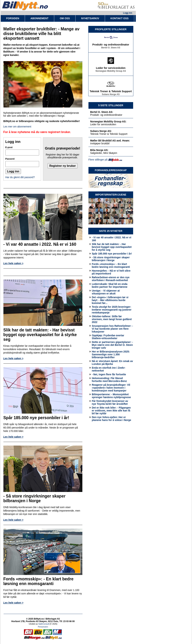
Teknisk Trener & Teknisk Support (111, 92)
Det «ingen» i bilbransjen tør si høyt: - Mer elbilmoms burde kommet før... (110, 300)
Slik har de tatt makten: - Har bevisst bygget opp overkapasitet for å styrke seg (112, 247)
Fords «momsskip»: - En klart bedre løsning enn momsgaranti (111, 265)
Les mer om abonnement (17, 127)
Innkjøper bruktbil (100, 143)
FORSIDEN (13, 18)
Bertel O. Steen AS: (102, 112)
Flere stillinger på (98, 160)
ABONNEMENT (39, 18)
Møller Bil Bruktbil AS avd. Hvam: (110, 141)
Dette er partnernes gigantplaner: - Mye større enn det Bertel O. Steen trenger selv (113, 345)
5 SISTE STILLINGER (111, 105)
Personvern (43, 627)
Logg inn (128, 13)
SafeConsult (44, 624)
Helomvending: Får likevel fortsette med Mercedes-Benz (109, 380)
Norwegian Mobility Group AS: (108, 122)
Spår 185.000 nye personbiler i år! (112, 254)
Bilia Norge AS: (99, 150)
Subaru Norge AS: (101, 131)
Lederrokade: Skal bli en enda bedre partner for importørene (110, 285)
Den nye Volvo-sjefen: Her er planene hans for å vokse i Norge (112, 419)
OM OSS (65, 18)
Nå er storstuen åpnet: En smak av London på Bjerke (113, 363)
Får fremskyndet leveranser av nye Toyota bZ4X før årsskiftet (110, 402)
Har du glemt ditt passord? (20, 177)
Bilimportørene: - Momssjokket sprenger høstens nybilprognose (111, 396)
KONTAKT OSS (120, 18)
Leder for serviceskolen (111, 68)
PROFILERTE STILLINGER (111, 29)
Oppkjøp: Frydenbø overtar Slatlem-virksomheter (108, 337)
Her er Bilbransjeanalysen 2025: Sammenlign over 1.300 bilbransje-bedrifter (111, 354)
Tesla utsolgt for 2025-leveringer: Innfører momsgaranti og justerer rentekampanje (112, 310)
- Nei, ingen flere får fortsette (109, 374)
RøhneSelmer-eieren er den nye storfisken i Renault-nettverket (111, 279)
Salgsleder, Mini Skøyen (104, 153)
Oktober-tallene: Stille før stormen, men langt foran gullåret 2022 (112, 319)
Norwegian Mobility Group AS (111, 72)
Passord (10, 159)
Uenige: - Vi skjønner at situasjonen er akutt (106, 292)
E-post (9, 147)
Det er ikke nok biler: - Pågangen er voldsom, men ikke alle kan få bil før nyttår (111, 411)
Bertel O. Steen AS (111, 48)
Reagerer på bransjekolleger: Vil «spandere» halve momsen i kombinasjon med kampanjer (111, 388)
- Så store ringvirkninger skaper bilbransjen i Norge (111, 259)
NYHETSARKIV (90, 18)
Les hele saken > (13, 263)
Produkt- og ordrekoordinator (111, 45)
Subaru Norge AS (111, 95)
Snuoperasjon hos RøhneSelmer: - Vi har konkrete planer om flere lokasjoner (112, 329)
